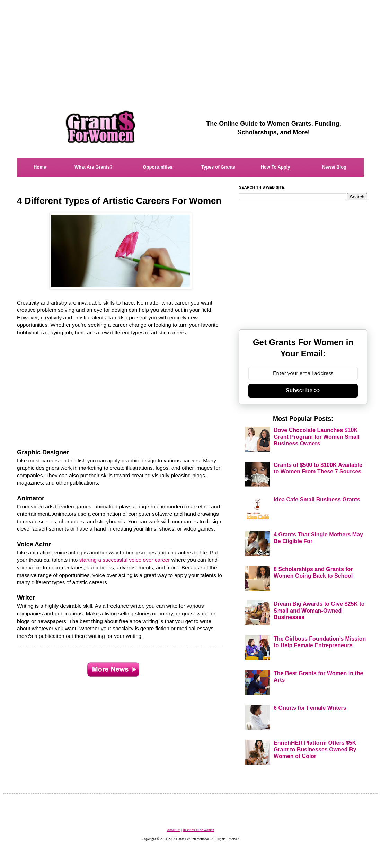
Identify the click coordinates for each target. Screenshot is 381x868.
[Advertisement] (190, 48)
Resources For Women (198, 830)
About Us (174, 830)
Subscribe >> (303, 391)
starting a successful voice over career (125, 560)
